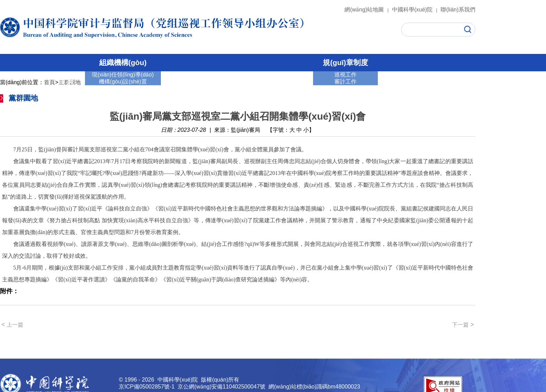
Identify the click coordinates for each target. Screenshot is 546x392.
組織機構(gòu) (123, 62)
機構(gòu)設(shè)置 (123, 82)
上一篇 (12, 325)
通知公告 (404, 81)
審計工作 (237, 81)
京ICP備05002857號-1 (147, 387)
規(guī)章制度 (345, 62)
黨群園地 (287, 81)
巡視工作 (187, 81)
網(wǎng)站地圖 (367, 10)
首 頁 (65, 81)
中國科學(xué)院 (416, 10)
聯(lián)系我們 (458, 10)
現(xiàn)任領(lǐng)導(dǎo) (123, 75)
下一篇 (463, 325)
